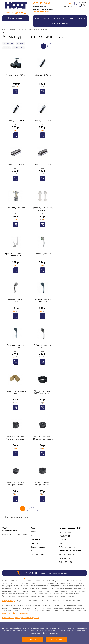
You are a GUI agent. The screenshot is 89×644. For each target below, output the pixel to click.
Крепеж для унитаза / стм (16, 208)
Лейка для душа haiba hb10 (43, 346)
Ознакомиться (56, 639)
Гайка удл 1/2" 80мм (43, 164)
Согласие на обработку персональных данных (21, 618)
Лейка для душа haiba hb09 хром (16, 346)
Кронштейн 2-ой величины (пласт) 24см (16, 255)
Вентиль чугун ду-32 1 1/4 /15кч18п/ (16, 76)
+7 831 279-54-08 (41, 3)
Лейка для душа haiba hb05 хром (43, 300)
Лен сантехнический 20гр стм (16, 392)
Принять (33, 639)
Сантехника (22, 29)
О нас (37, 18)
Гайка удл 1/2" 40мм (16, 164)
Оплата (46, 18)
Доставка (56, 18)
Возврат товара (9, 601)
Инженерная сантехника (37, 29)
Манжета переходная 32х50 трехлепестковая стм (16, 484)
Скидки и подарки (60, 24)
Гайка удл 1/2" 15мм (16, 121)
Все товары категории (16, 517)
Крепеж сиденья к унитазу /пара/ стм (43, 209)
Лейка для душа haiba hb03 (16, 300)
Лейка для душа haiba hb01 (43, 255)
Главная (5, 29)
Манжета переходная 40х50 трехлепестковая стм (43, 484)
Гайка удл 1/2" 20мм (43, 121)
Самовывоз (68, 18)
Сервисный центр (38, 555)
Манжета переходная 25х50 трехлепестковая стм (43, 438)
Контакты (81, 18)
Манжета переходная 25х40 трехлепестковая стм (16, 438)
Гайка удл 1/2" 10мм (43, 75)
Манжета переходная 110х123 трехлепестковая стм (43, 392)
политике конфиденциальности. (15, 613)
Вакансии (34, 551)
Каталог (13, 29)
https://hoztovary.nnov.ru (41, 11)
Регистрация (67, 7)
